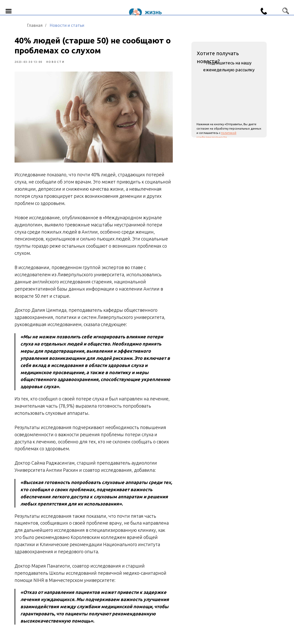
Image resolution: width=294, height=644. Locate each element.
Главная (35, 25)
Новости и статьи (67, 25)
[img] (275, 8)
